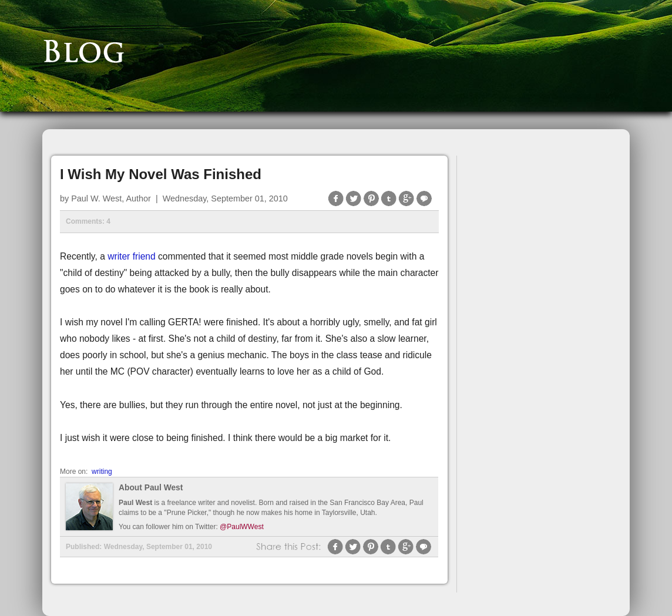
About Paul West (151, 488)
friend (142, 256)
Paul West (135, 503)
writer (119, 256)
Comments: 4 (88, 221)
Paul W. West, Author (111, 198)
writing (102, 472)
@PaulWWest (242, 527)
